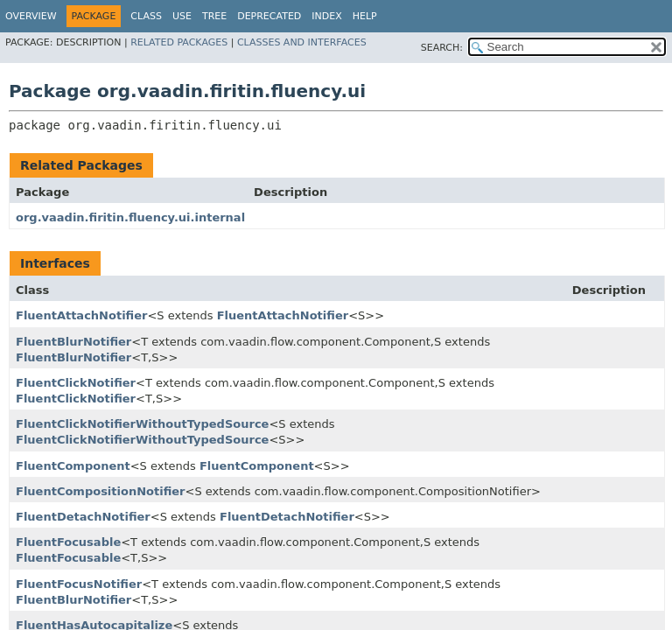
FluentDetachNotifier (83, 517)
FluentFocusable (68, 542)
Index (326, 16)
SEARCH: (442, 48)
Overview (31, 16)
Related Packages (179, 42)
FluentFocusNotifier (79, 584)
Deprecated (269, 16)
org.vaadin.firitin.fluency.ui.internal (130, 217)
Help (365, 16)
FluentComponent (73, 466)
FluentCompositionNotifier (101, 491)
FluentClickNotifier (76, 383)
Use (182, 16)
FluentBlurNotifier (73, 342)
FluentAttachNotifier (81, 315)
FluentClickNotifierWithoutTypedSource (142, 424)
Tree (214, 16)
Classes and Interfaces (302, 42)
